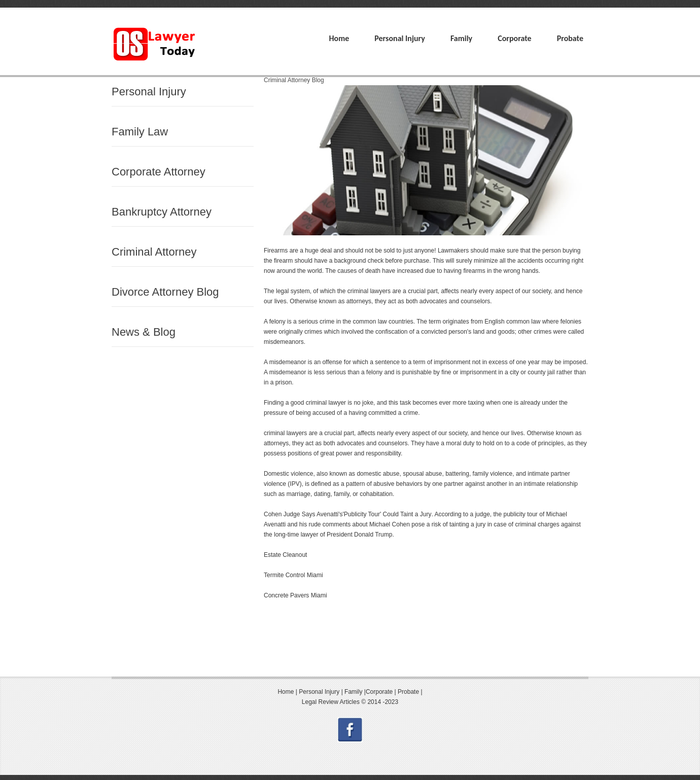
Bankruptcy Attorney (162, 212)
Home (339, 38)
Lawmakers (453, 251)
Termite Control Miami (293, 575)
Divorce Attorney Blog (165, 292)
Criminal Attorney (154, 252)
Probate (570, 38)
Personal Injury (400, 38)
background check (358, 261)
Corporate (514, 38)
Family (461, 38)
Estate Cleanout (285, 555)
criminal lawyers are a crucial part (309, 433)
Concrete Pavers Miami (295, 595)
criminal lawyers (369, 291)
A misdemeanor (285, 362)
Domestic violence (288, 474)
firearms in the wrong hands (501, 271)
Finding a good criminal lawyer (305, 403)
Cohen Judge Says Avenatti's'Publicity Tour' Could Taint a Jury (347, 514)
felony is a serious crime (302, 322)
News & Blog (144, 332)
